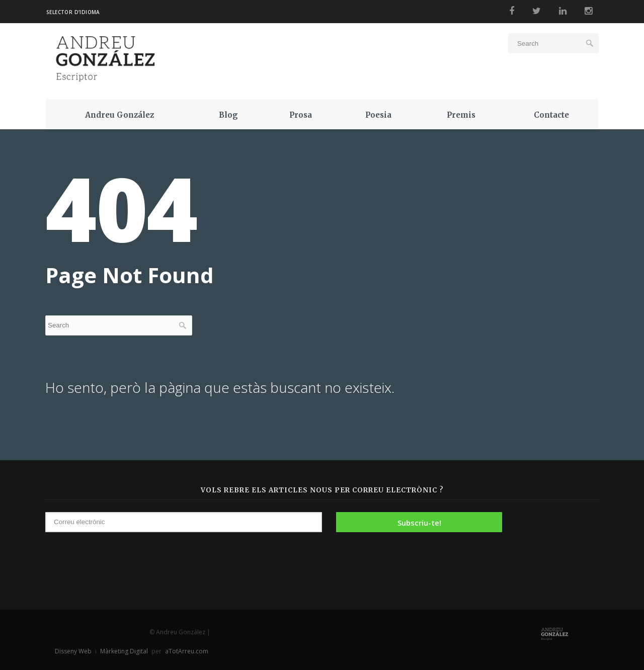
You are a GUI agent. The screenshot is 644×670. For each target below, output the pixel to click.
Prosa (301, 115)
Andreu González (119, 115)
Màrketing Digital (124, 651)
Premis (461, 115)
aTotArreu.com (187, 651)
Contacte (551, 115)
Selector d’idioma (73, 12)
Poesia (378, 115)
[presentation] (557, 548)
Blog (228, 115)
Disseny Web (74, 651)
